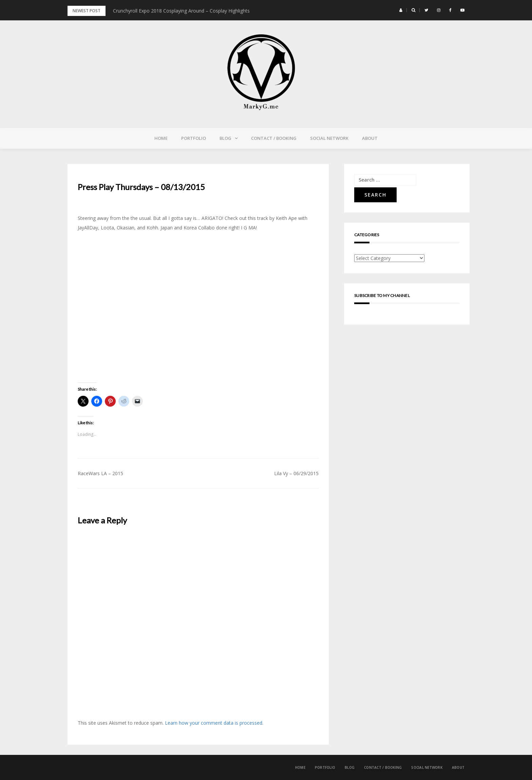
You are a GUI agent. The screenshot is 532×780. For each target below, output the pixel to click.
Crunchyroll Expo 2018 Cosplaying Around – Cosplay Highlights (181, 11)
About (370, 138)
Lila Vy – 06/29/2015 (296, 473)
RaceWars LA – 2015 (100, 473)
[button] (401, 10)
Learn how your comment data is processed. (214, 723)
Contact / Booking (274, 138)
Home (161, 138)
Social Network (329, 138)
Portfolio (194, 138)
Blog (225, 138)
